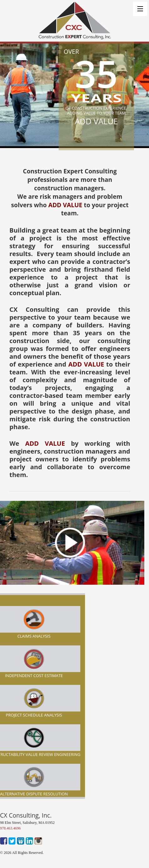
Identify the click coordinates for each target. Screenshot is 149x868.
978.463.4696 (10, 828)
